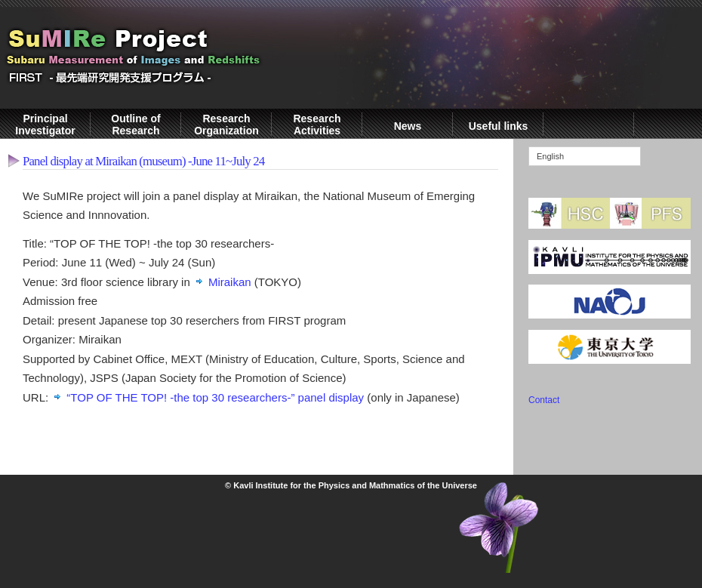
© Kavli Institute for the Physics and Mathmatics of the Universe (351, 485)
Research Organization (226, 125)
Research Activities (317, 125)
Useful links (499, 126)
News (408, 126)
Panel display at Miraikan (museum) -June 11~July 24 (143, 161)
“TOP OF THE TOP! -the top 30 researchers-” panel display (215, 397)
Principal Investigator (45, 125)
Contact (544, 400)
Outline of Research (135, 125)
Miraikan (230, 282)
